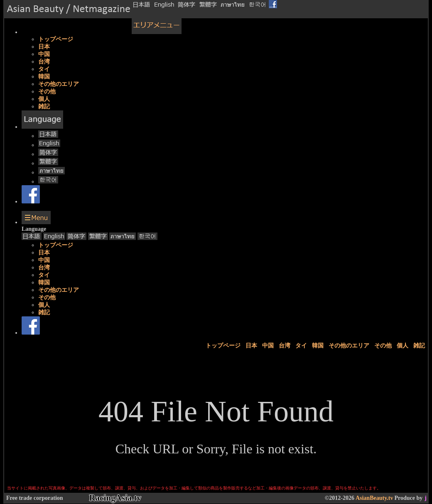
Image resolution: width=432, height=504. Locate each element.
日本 (44, 47)
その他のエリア (59, 84)
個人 (44, 99)
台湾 (44, 62)
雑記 (44, 106)
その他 (47, 92)
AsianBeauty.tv (374, 498)
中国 (44, 54)
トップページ (56, 39)
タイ (44, 69)
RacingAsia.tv (115, 498)
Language (34, 229)
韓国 (44, 77)
